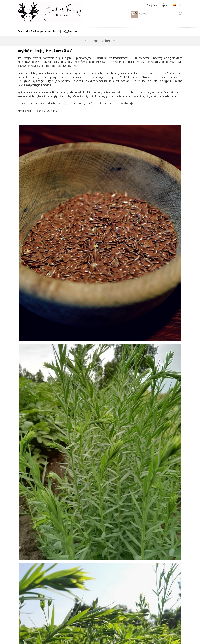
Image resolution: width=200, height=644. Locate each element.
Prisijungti (164, 5)
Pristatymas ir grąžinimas (32, 618)
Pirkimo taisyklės (28, 629)
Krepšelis (130, 14)
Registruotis (147, 5)
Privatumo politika (29, 623)
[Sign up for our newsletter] (101, 589)
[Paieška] (158, 14)
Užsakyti (95, 594)
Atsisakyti (107, 594)
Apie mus (25, 634)
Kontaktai (26, 613)
